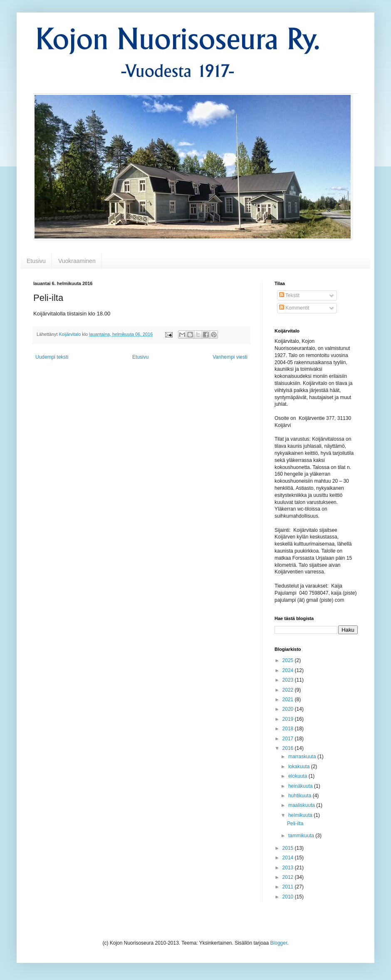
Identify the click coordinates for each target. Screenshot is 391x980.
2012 (289, 877)
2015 (289, 848)
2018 (289, 729)
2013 (289, 868)
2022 (289, 690)
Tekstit (289, 295)
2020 (289, 709)
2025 (289, 660)
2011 (289, 887)
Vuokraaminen (77, 261)
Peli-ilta (295, 824)
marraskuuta (303, 757)
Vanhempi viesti (230, 357)
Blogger (279, 943)
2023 (289, 680)
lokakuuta (300, 767)
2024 (289, 670)
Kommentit (294, 308)
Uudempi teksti (52, 357)
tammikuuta (302, 836)
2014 (289, 858)
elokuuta (298, 776)
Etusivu (36, 261)
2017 (289, 739)
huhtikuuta (301, 796)
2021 (289, 700)
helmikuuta (301, 815)
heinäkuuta (301, 786)
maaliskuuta (302, 805)
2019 (289, 719)
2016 (289, 748)
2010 (289, 897)
